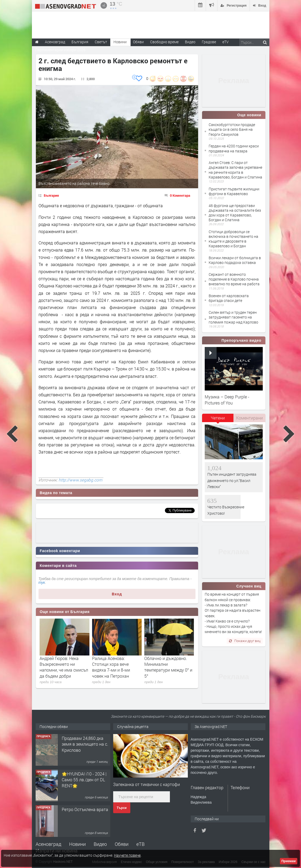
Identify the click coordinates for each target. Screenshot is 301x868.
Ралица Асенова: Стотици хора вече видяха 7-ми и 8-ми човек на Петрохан (111, 667)
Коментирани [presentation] (249, 418)
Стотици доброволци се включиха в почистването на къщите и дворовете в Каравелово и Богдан (233, 239)
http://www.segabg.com (80, 480)
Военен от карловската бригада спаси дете (229, 298)
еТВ (140, 844)
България (51, 195)
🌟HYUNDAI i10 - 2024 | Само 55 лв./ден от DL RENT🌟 (84, 780)
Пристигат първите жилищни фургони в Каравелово (234, 191)
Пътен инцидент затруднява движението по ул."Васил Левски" (232, 480)
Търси (122, 808)
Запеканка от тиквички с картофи (147, 784)
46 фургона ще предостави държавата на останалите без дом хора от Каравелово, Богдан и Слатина (235, 213)
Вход (117, 594)
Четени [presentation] (218, 418)
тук (42, 582)
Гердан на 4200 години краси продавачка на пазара (234, 148)
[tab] (218, 420)
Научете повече (127, 855)
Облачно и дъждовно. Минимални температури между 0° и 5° (168, 667)
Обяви (122, 844)
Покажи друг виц (245, 641)
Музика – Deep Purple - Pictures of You (227, 400)
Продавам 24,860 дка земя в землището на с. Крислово (85, 744)
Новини (120, 42)
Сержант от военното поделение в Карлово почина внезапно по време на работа (234, 279)
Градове (209, 42)
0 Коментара (180, 195)
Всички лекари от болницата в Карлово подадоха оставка (235, 260)
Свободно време (164, 42)
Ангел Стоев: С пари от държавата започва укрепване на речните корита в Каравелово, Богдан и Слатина (235, 170)
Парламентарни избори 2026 (60, 50)
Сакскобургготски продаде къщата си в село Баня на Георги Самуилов (232, 129)
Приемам (289, 861)
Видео (100, 844)
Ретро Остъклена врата (85, 809)
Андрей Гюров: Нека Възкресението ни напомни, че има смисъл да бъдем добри (64, 667)
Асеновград (48, 844)
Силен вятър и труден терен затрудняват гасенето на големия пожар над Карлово (233, 317)
